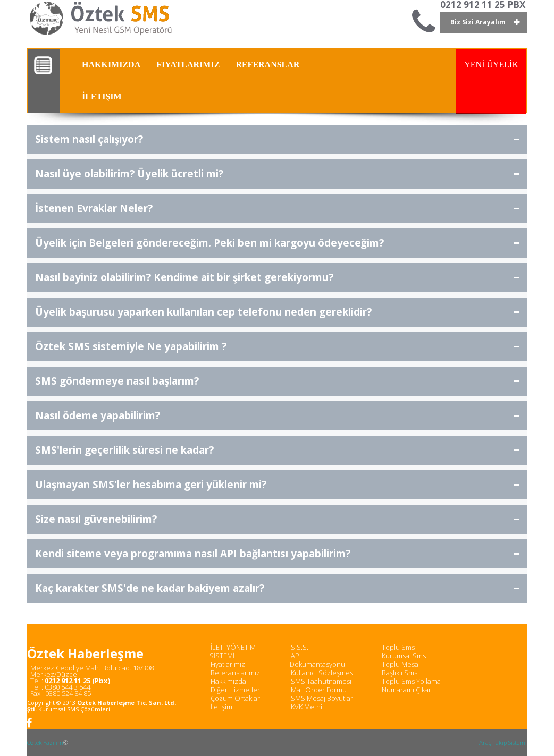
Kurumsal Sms (404, 656)
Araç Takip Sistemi (503, 742)
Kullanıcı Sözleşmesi (323, 673)
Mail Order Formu (319, 690)
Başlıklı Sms (400, 673)
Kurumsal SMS (58, 709)
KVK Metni (307, 707)
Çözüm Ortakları (236, 698)
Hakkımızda (228, 681)
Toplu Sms (398, 647)
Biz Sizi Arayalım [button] (478, 22)
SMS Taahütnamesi (321, 681)
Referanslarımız (235, 673)
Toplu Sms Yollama (411, 681)
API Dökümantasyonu (317, 660)
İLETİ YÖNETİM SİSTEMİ (233, 651)
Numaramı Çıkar (406, 690)
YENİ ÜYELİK (491, 65)
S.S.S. (300, 647)
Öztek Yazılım (45, 742)
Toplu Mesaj (401, 664)
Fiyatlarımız (228, 664)
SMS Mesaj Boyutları (323, 698)
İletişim (221, 707)
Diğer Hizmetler (235, 690)
